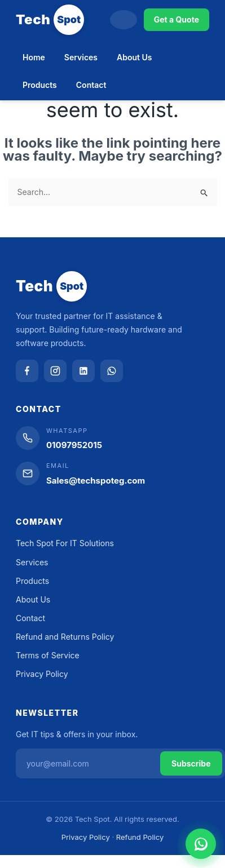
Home (34, 57)
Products (40, 85)
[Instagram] (55, 371)
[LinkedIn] (83, 371)
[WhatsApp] (112, 371)
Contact (91, 85)
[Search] (123, 20)
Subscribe (191, 763)
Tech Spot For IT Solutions (65, 543)
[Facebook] (27, 371)
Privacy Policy (42, 674)
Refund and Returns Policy (65, 637)
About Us (134, 57)
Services (81, 57)
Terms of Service (48, 655)
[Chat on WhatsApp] (201, 844)
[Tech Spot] (50, 20)
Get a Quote (177, 19)
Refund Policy (140, 837)
